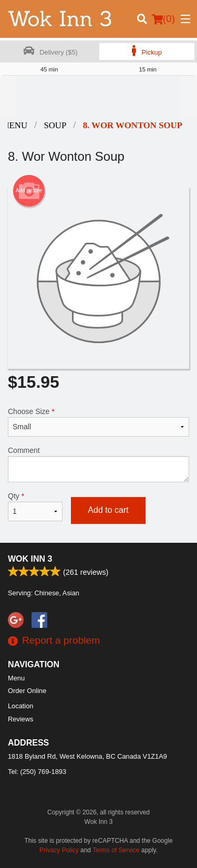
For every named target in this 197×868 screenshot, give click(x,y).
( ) (163, 19)
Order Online (27, 691)
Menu (16, 678)
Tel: (37, 772)
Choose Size (98, 422)
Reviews (20, 719)
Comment (98, 464)
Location (20, 706)
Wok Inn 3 (30, 559)
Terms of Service (116, 850)
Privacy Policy (59, 850)
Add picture (29, 191)
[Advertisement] (98, 97)
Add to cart (108, 510)
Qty (35, 507)
